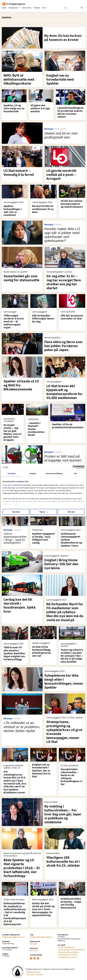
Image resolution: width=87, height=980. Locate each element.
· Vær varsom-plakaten (34, 975)
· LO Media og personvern (67, 957)
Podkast (37, 8)
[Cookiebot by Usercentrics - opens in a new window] (74, 467)
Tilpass (44, 512)
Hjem (4, 8)
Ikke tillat (16, 512)
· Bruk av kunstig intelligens (68, 952)
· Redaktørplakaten (33, 972)
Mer (45, 8)
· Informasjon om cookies (67, 955)
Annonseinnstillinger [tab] (54, 473)
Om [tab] (75, 473)
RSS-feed (33, 944)
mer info (12, 499)
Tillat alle (71, 512)
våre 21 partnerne (15, 485)
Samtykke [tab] (12, 473)
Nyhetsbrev (27, 8)
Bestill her (34, 951)
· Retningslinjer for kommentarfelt (71, 950)
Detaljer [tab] (33, 473)
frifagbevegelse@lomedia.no (13, 937)
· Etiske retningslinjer (66, 947)
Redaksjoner (14, 8)
